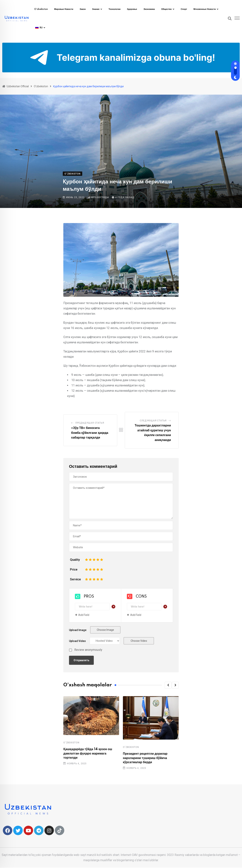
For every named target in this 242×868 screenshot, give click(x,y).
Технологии (114, 9)
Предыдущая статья (90, 423)
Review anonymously (88, 650)
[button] (168, 685)
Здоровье (132, 9)
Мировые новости (64, 9)
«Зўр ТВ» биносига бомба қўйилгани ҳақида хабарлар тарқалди (90, 433)
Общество (166, 9)
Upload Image (78, 630)
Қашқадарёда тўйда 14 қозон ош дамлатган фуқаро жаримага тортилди (88, 753)
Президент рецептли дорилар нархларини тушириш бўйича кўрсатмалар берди (145, 758)
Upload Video (77, 641)
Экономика (149, 9)
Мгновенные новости (205, 9)
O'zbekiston (71, 743)
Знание (96, 9)
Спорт (184, 9)
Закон (83, 9)
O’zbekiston (41, 9)
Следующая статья (153, 421)
